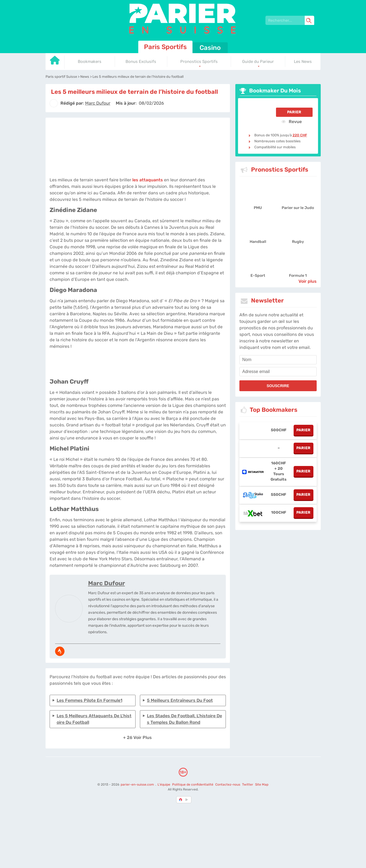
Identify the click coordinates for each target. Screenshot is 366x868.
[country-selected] (181, 800)
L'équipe (164, 785)
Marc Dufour (107, 583)
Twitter (248, 785)
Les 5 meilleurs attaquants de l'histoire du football (94, 719)
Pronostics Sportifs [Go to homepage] (199, 62)
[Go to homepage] (55, 62)
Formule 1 (298, 276)
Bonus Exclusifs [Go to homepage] (141, 62)
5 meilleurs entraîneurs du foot (180, 700)
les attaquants (148, 180)
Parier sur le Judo (298, 208)
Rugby (298, 242)
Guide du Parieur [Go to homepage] (258, 62)
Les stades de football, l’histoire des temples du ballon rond (184, 719)
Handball (258, 242)
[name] (278, 360)
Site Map (262, 785)
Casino (210, 48)
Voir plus (308, 281)
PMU (258, 208)
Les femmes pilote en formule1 (89, 700)
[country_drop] (188, 800)
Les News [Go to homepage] (303, 62)
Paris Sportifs (165, 47)
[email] (278, 372)
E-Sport (258, 276)
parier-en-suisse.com (138, 785)
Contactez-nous (228, 785)
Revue (292, 121)
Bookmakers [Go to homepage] (90, 62)
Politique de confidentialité (193, 785)
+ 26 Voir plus (137, 737)
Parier (294, 112)
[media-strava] (60, 651)
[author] (54, 103)
